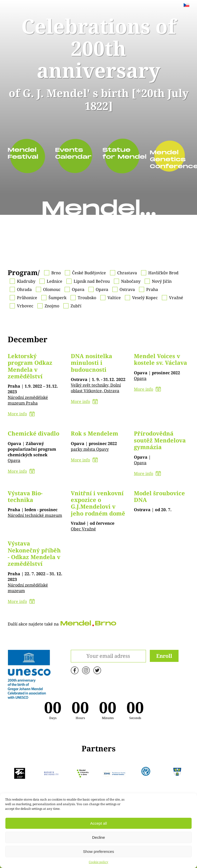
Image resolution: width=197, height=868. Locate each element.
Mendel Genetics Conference (166, 160)
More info (21, 414)
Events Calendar (71, 154)
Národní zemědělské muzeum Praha (28, 400)
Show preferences (99, 851)
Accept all (98, 823)
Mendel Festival (23, 154)
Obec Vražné (83, 529)
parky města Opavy (90, 449)
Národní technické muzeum (35, 515)
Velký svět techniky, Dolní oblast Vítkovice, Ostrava (96, 388)
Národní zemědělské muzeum (28, 588)
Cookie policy (98, 862)
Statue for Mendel (118, 154)
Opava (140, 378)
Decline (98, 837)
